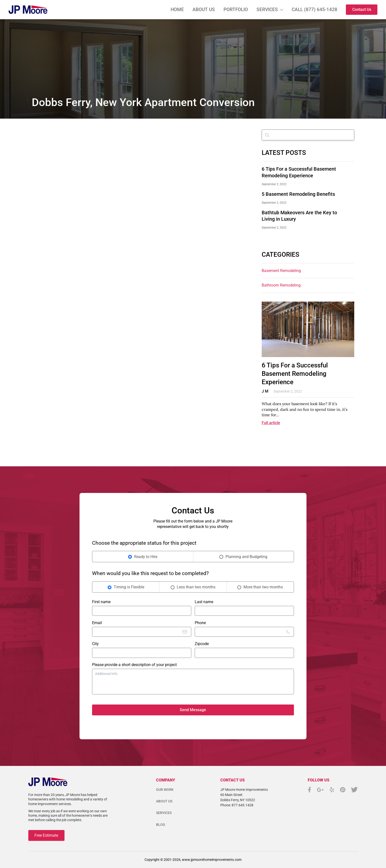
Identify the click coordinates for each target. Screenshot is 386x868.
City (95, 644)
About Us (204, 9)
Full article (271, 423)
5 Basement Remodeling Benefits (298, 194)
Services (267, 9)
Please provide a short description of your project (134, 665)
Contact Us (362, 9)
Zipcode (202, 644)
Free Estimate (46, 835)
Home (177, 9)
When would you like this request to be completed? (150, 573)
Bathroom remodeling (281, 285)
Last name (204, 602)
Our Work (165, 790)
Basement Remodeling (281, 271)
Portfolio (236, 9)
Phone (200, 623)
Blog (161, 825)
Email (97, 623)
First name (101, 602)
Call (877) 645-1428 (314, 9)
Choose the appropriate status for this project (144, 543)
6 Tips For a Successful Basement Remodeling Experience (295, 374)
